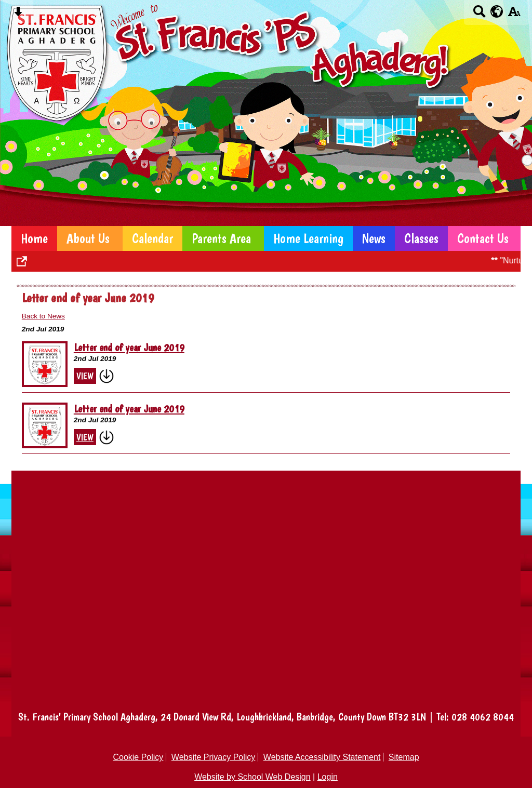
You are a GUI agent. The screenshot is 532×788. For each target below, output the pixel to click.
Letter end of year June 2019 (129, 348)
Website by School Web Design (252, 777)
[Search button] (479, 15)
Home (34, 238)
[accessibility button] (514, 15)
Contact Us (483, 238)
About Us (88, 238)
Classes (421, 238)
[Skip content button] (18, 15)
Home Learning (308, 238)
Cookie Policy (138, 757)
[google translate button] (497, 11)
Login (328, 777)
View (85, 376)
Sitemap (404, 757)
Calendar (152, 238)
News (374, 238)
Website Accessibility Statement (322, 757)
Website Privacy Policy (214, 757)
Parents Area (221, 238)
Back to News (43, 316)
